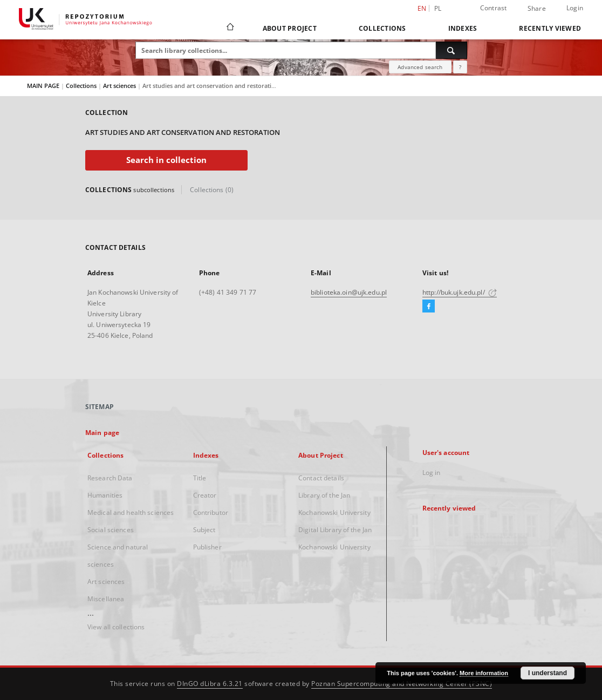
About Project (290, 28)
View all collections (116, 627)
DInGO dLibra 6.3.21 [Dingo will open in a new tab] (210, 684)
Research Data (110, 478)
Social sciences (111, 530)
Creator (205, 495)
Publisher (207, 547)
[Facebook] (429, 307)
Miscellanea (106, 599)
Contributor (211, 512)
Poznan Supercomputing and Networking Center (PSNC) (402, 684)
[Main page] (230, 28)
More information (484, 673)
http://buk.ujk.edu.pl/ (460, 292)
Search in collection (166, 160)
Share (537, 9)
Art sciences (120, 86)
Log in (432, 473)
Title (200, 478)
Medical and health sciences (131, 512)
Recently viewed (550, 28)
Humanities (105, 495)
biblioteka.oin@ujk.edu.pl (349, 292)
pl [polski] (438, 8)
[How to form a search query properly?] (460, 67)
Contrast (494, 8)
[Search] (452, 50)
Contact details (321, 478)
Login (575, 8)
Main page (102, 433)
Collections (382, 28)
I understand (548, 673)
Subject (204, 530)
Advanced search (420, 67)
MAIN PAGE (43, 86)
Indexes (463, 28)
